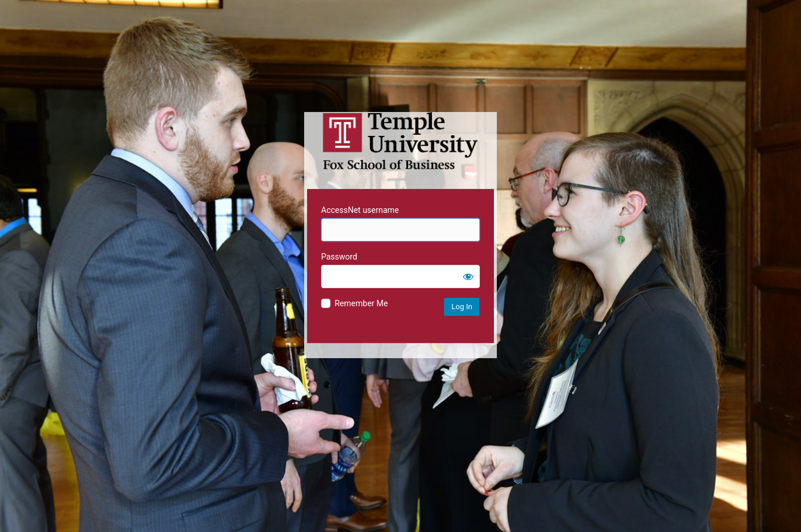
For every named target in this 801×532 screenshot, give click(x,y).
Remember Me (361, 303)
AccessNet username (360, 210)
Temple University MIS (401, 141)
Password (339, 257)
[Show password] (468, 276)
